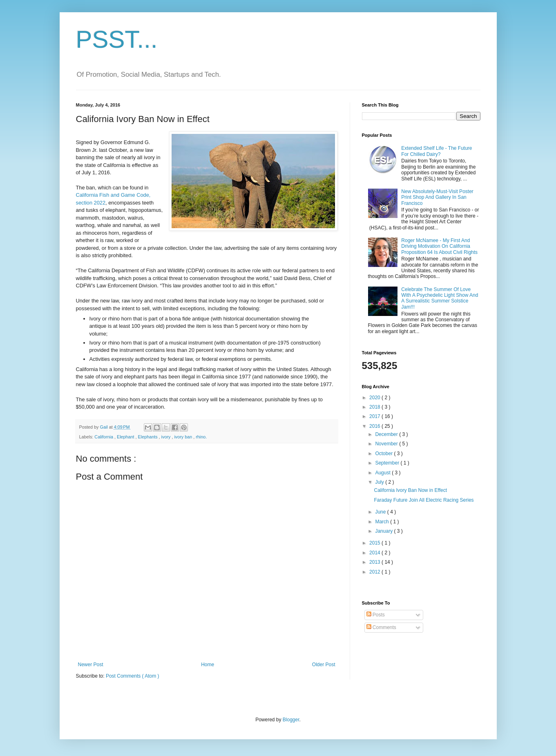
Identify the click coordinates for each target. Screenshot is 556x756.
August (383, 473)
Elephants (148, 437)
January (384, 531)
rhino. (201, 437)
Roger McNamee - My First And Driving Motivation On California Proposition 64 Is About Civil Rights (439, 246)
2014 (375, 553)
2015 (375, 543)
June (381, 512)
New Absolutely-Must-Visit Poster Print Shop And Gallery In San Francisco (437, 197)
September (388, 463)
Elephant (126, 437)
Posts (376, 615)
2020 (375, 398)
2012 (375, 572)
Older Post (324, 665)
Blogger (291, 720)
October (384, 454)
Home (208, 665)
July (380, 482)
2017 (375, 416)
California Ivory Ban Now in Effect (410, 490)
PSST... (117, 39)
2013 (375, 562)
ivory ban (184, 437)
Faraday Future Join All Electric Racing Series (424, 500)
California (104, 437)
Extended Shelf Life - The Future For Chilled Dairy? (437, 151)
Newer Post (91, 665)
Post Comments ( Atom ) (133, 676)
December (387, 434)
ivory (167, 437)
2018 (375, 407)
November (387, 444)
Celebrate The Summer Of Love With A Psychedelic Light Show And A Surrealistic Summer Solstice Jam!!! (440, 298)
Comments (381, 627)
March (383, 522)
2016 (375, 426)
